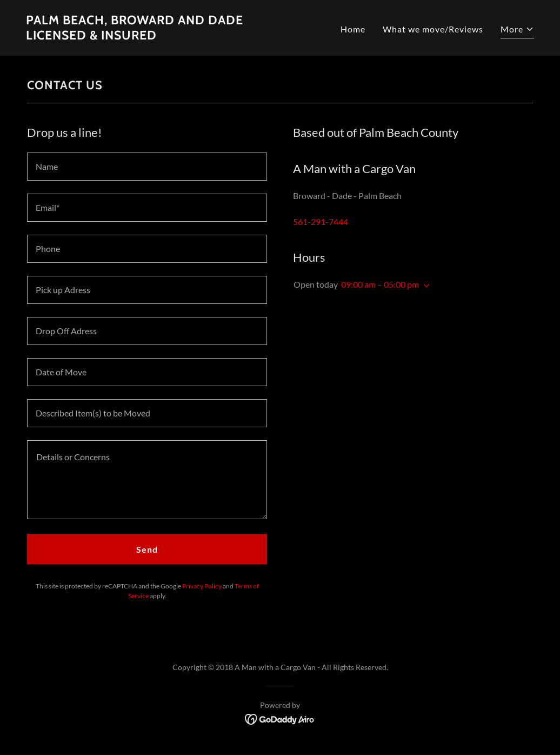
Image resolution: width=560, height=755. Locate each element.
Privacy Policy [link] (202, 586)
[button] (517, 31)
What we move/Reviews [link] (433, 29)
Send (147, 549)
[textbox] (147, 167)
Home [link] (353, 29)
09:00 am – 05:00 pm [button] (380, 284)
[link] (149, 36)
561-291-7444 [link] (321, 221)
